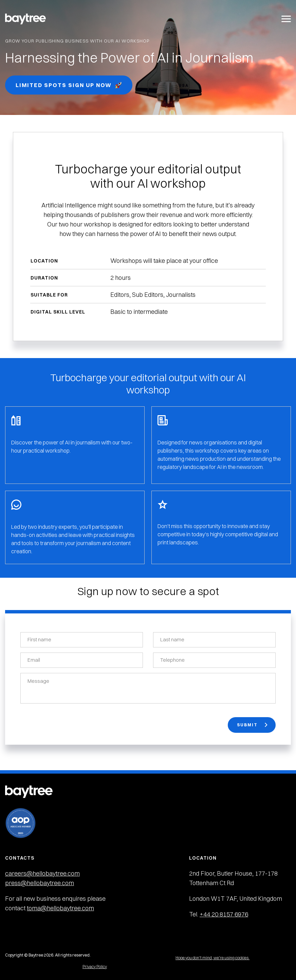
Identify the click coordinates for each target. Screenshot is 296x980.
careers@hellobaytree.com (42, 873)
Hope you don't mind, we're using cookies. (212, 958)
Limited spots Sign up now (69, 85)
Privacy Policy (95, 967)
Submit (252, 725)
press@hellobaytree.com (40, 883)
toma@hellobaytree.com (60, 908)
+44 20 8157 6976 (224, 914)
